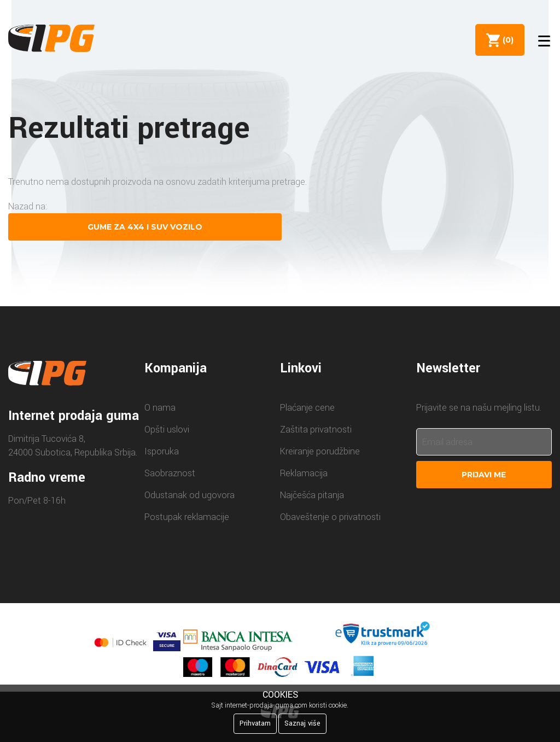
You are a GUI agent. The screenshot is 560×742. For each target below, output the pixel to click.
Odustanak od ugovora (189, 495)
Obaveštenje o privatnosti (330, 517)
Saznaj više (302, 723)
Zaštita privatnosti (316, 430)
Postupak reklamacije (187, 517)
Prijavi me (484, 475)
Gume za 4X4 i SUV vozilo (145, 227)
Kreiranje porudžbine (320, 451)
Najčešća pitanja (312, 495)
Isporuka (162, 451)
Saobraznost (170, 473)
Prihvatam (255, 723)
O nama (160, 408)
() (506, 40)
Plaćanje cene (307, 408)
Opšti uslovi (167, 430)
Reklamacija (304, 473)
